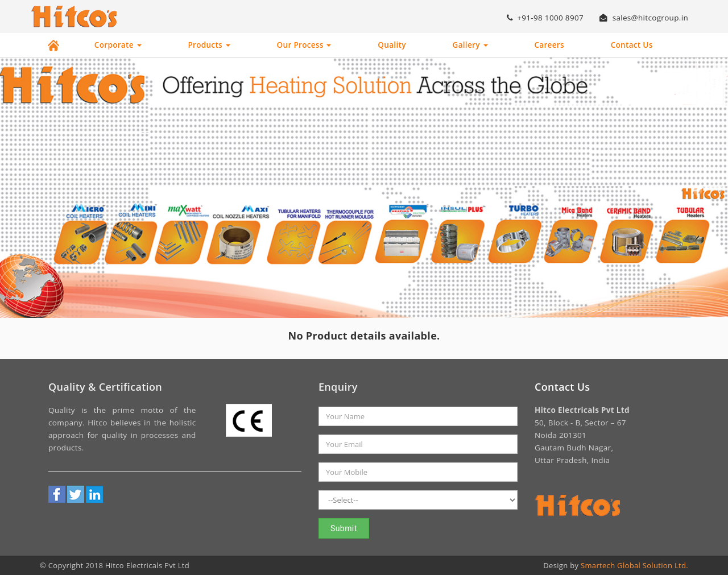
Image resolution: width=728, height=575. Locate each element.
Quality (392, 45)
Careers (549, 45)
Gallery (470, 45)
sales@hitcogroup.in (644, 18)
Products (209, 45)
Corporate (118, 45)
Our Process (304, 45)
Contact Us (632, 45)
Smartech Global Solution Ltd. (634, 565)
